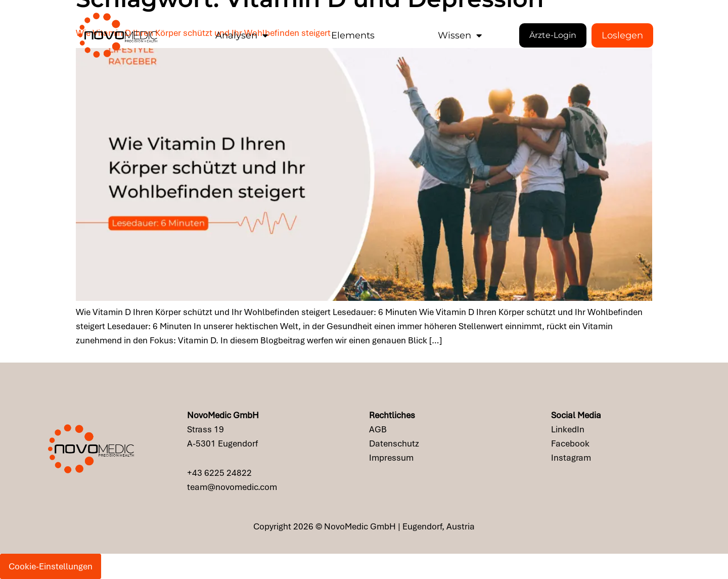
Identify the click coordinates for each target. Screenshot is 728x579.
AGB (378, 429)
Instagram (571, 458)
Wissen (460, 35)
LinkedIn (568, 429)
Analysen (242, 35)
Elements (353, 35)
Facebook (570, 443)
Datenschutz (394, 443)
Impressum (391, 458)
